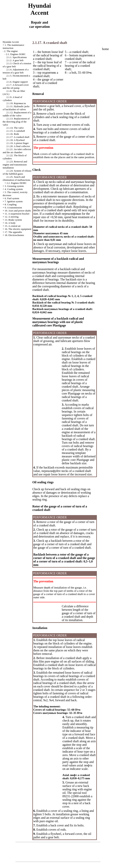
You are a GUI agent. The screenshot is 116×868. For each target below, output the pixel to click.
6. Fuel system (12, 198)
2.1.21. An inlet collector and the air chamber (17, 151)
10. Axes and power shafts (18, 211)
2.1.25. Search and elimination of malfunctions (16, 178)
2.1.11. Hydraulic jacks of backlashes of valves (16, 108)
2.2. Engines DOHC (17, 183)
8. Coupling (11, 204)
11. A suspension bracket (17, 214)
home (105, 49)
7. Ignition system (14, 201)
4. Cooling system (14, 189)
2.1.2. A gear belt (15, 60)
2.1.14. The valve (15, 128)
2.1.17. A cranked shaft (18, 137)
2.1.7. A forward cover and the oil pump (16, 86)
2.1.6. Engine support (17, 82)
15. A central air (13, 226)
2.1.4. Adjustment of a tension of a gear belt (16, 71)
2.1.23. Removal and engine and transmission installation (15, 165)
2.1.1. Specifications (16, 57)
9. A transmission (13, 208)
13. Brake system (13, 220)
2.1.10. (16, 103)
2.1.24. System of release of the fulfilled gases (17, 172)
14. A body (10, 223)
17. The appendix (13, 232)
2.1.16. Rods (13, 134)
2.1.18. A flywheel (16, 140)
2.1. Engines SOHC (16, 54)
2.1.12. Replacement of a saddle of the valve (17, 114)
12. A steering (12, 217)
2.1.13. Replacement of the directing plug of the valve (16, 122)
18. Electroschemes (14, 235)
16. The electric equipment (18, 229)
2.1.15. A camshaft (16, 131)
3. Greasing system (14, 186)
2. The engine (11, 51)
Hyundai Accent (11, 42)
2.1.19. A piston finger (17, 143)
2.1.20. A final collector (18, 146)
